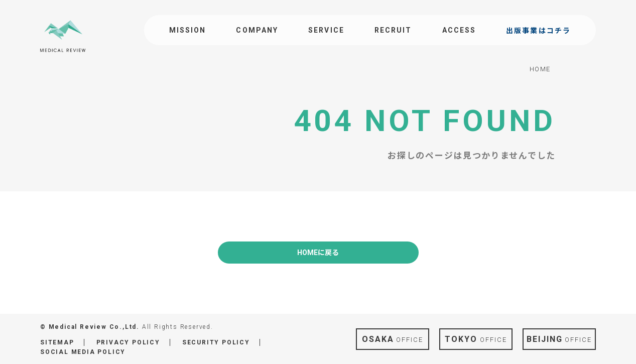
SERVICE (326, 30)
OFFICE (393, 339)
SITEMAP (57, 342)
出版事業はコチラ (538, 31)
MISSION (188, 30)
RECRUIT (393, 30)
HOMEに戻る (318, 253)
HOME (540, 69)
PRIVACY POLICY (128, 342)
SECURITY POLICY (216, 342)
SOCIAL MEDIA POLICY (83, 352)
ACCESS (459, 30)
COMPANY (257, 30)
